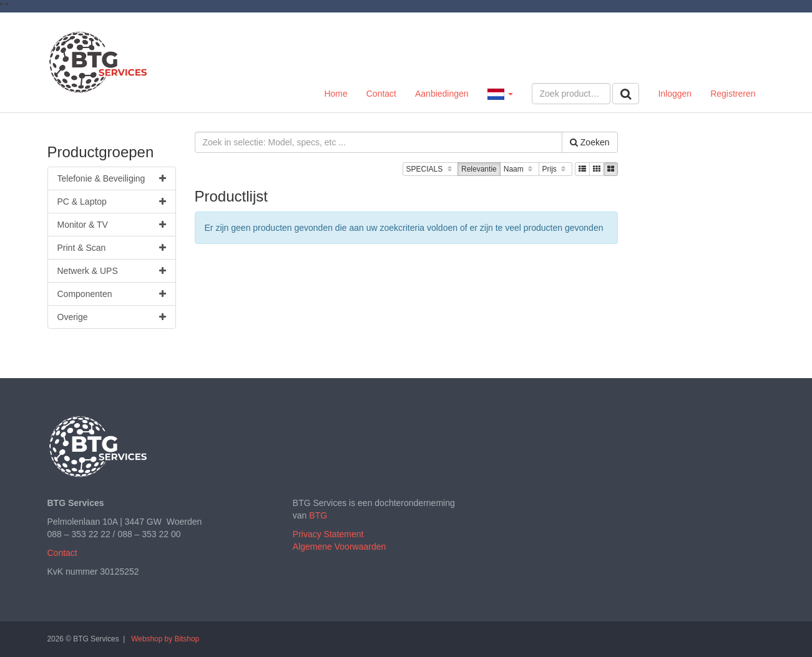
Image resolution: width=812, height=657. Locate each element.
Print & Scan (112, 248)
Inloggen (675, 94)
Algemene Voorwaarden (339, 547)
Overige (112, 317)
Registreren (733, 94)
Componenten (112, 294)
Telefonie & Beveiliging (112, 178)
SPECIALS (430, 169)
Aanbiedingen (442, 94)
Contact (381, 94)
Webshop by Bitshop (165, 639)
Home (335, 94)
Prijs (555, 169)
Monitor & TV (112, 225)
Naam (520, 169)
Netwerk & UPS (112, 271)
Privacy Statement (328, 534)
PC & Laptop (112, 202)
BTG (318, 515)
